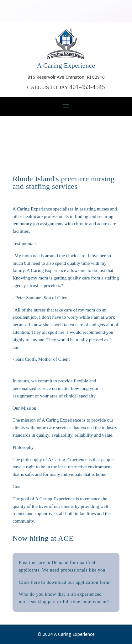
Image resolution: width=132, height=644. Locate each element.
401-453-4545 (87, 87)
